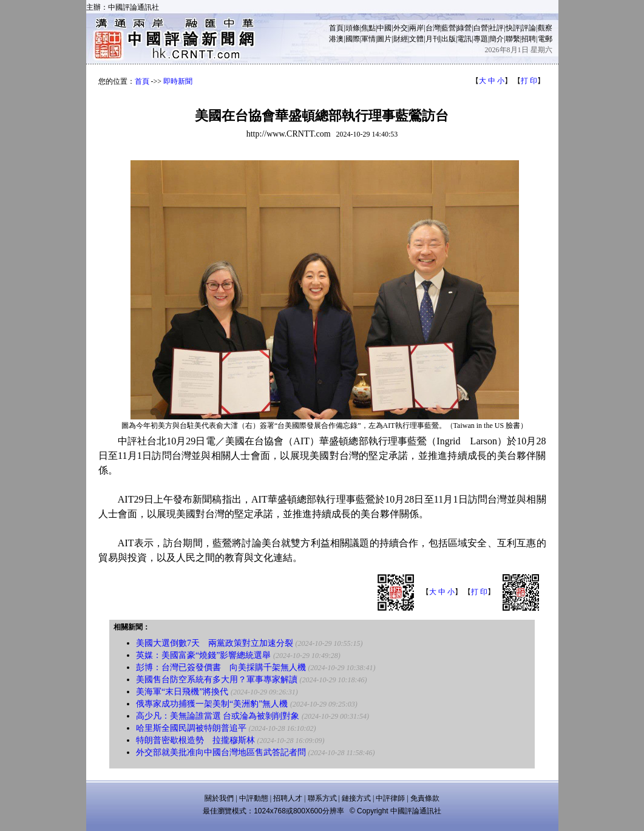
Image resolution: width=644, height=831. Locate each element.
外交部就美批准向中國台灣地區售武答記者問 (221, 752)
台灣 (433, 28)
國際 (353, 39)
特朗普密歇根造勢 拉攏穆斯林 (195, 740)
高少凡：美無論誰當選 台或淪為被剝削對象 (218, 716)
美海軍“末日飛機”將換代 (182, 692)
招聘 (529, 39)
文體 (416, 39)
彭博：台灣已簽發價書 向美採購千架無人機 (221, 667)
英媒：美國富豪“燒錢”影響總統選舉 (203, 655)
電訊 (464, 39)
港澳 (336, 39)
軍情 (368, 39)
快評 (513, 28)
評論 (529, 28)
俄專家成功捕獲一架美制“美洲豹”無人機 (212, 704)
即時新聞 (178, 81)
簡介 (497, 39)
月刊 (433, 39)
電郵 (545, 39)
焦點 (368, 28)
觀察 (545, 28)
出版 (449, 39)
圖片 (384, 39)
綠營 (464, 28)
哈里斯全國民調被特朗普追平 (191, 728)
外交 (401, 28)
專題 (481, 39)
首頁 (336, 28)
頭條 (353, 28)
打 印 (529, 81)
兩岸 (416, 28)
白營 (481, 28)
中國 (384, 28)
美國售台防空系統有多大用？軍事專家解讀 (217, 680)
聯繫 (513, 39)
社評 (497, 28)
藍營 (449, 28)
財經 (401, 39)
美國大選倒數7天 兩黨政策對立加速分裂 (215, 643)
